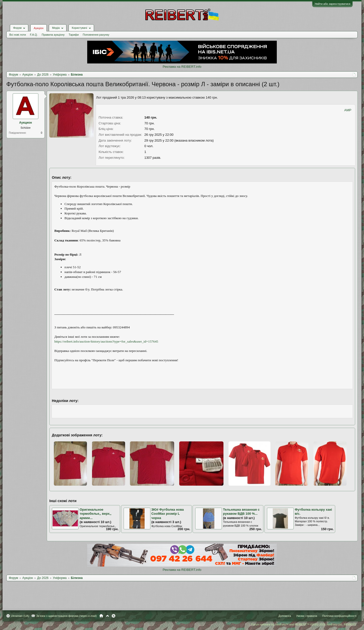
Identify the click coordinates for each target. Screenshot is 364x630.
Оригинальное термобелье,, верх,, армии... (96, 514)
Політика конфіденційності (339, 616)
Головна (101, 616)
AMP (348, 110)
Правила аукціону (53, 35)
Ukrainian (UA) (20, 616)
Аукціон (38, 28)
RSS (113, 616)
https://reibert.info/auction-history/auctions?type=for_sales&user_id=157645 (106, 341)
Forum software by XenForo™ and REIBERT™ (304, 624)
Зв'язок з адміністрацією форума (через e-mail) (66, 616)
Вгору (107, 616)
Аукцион (26, 123)
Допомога (285, 616)
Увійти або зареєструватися (332, 4)
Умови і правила (306, 616)
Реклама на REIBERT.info (182, 67)
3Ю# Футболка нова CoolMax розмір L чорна (168, 514)
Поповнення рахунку (96, 35)
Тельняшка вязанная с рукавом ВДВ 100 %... (241, 512)
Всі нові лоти (18, 35)
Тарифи (74, 35)
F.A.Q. (34, 35)
